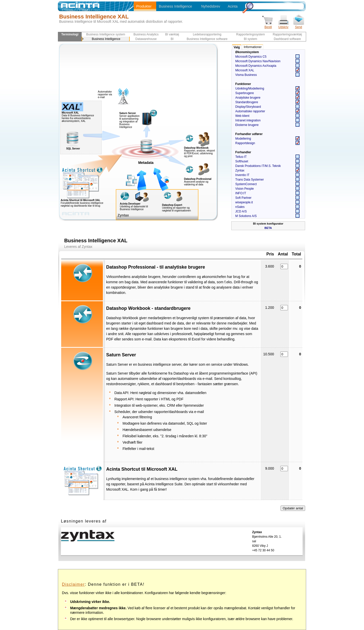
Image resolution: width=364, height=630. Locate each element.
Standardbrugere (247, 102)
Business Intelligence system (106, 34)
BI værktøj (172, 34)
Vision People (245, 189)
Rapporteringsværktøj (287, 34)
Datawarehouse (146, 39)
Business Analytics (146, 34)
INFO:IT (241, 193)
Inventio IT (242, 175)
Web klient (242, 116)
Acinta (233, 6)
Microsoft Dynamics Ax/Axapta (256, 66)
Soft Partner (243, 198)
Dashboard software (287, 39)
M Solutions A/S (246, 216)
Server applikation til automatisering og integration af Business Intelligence (129, 120)
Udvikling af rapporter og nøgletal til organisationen (176, 209)
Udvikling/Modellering (250, 89)
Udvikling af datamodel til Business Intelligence (134, 208)
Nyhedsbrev (211, 6)
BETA (268, 228)
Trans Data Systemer (250, 180)
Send (299, 25)
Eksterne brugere (247, 125)
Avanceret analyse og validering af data (196, 183)
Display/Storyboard (248, 107)
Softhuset (242, 161)
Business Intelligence (175, 6)
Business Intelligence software (207, 39)
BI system (251, 39)
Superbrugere (245, 93)
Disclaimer (73, 584)
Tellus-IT (241, 157)
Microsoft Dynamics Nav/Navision (258, 61)
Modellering (243, 139)
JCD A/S (241, 211)
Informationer (253, 47)
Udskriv (283, 25)
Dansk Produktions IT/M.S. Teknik (258, 166)
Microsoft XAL (245, 70)
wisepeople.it (244, 202)
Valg (237, 47)
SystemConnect (246, 184)
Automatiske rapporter (250, 111)
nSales (240, 207)
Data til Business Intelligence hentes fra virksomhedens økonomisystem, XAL (78, 116)
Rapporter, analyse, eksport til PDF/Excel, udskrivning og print (199, 153)
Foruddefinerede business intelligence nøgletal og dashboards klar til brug (92, 202)
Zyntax (240, 170)
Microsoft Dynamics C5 (251, 57)
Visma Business (246, 75)
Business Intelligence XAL (94, 17)
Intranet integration (248, 120)
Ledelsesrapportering (207, 34)
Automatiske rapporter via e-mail (105, 94)
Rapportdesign (245, 143)
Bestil (268, 25)
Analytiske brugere (248, 98)
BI (172, 39)
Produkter (144, 6)
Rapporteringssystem (250, 34)
